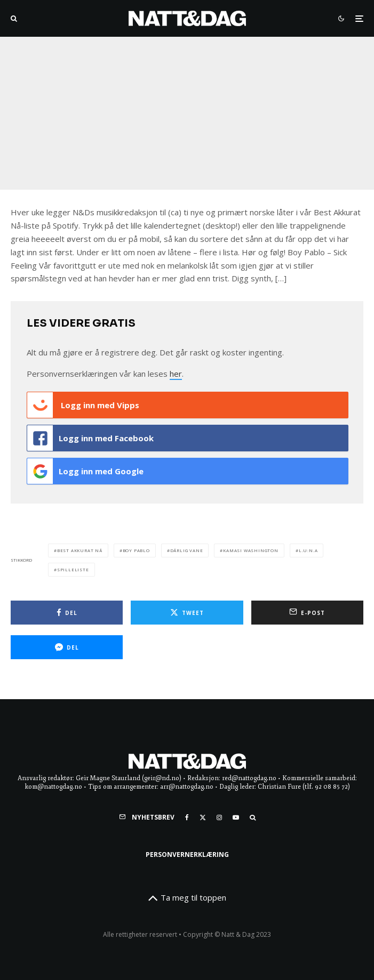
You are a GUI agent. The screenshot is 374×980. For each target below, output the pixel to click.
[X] (203, 817)
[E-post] (307, 613)
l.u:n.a (308, 550)
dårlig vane (187, 550)
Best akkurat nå (80, 550)
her (176, 374)
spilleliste (73, 569)
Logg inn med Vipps (83, 405)
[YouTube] (236, 817)
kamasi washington (251, 550)
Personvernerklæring (187, 855)
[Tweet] (187, 613)
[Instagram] (219, 817)
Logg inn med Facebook (90, 438)
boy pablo (136, 550)
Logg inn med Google (85, 471)
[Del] (67, 613)
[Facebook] (187, 817)
